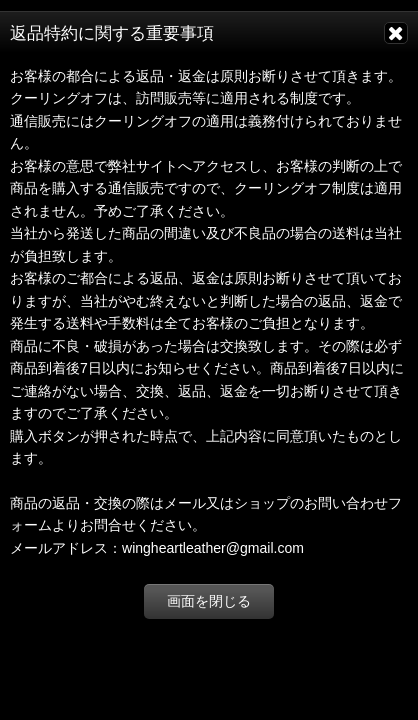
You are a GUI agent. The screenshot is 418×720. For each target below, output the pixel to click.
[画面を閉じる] (396, 33)
